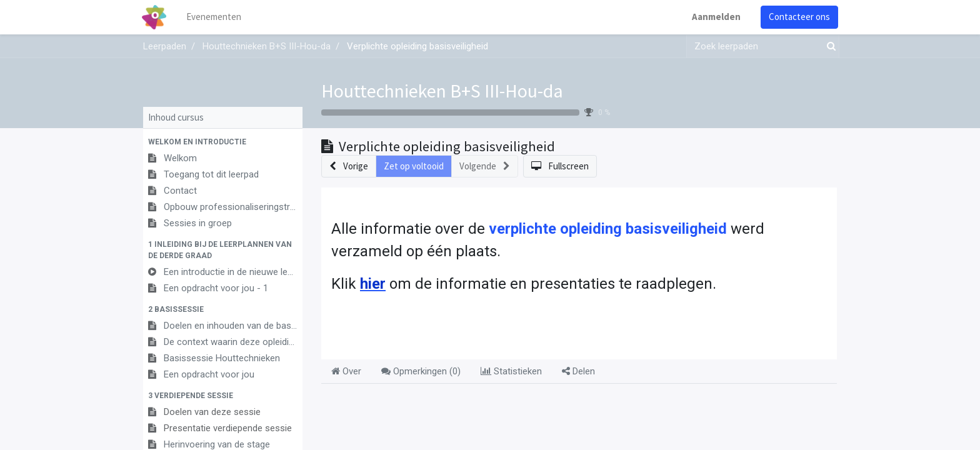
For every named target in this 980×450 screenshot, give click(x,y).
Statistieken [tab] (511, 371)
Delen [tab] (578, 371)
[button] (223, 142)
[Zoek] (829, 47)
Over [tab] (346, 371)
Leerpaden (165, 46)
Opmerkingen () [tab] (421, 371)
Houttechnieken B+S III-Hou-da (442, 91)
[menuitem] (215, 17)
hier (373, 284)
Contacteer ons (798, 17)
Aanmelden (715, 17)
